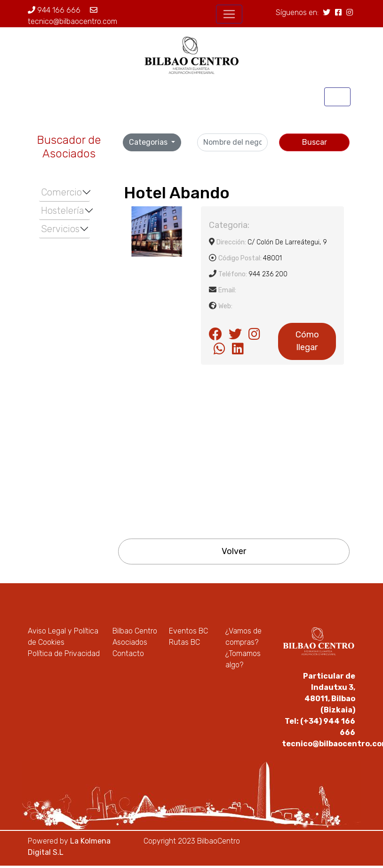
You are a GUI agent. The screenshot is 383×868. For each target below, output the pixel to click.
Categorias (149, 142)
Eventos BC (188, 631)
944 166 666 (54, 10)
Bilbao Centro (135, 631)
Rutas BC (184, 642)
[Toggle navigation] (229, 14)
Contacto (128, 653)
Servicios (60, 229)
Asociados (130, 642)
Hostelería (63, 211)
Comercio (61, 192)
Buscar (315, 142)
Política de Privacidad (64, 653)
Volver (234, 551)
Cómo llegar (307, 341)
